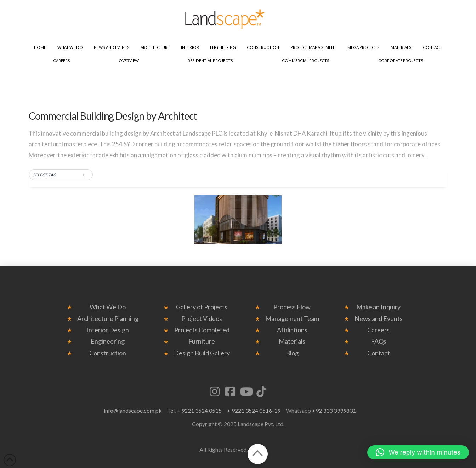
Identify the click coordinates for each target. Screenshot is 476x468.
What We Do (108, 307)
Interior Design (108, 330)
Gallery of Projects (202, 307)
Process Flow (292, 307)
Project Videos (202, 319)
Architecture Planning (108, 319)
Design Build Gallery (202, 353)
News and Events (379, 319)
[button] (61, 175)
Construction (108, 353)
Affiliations (292, 330)
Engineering (108, 341)
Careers (378, 330)
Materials (292, 341)
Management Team (292, 319)
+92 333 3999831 (334, 410)
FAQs (379, 341)
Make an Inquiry (378, 307)
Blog (292, 353)
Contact (379, 353)
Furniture (202, 341)
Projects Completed (202, 330)
